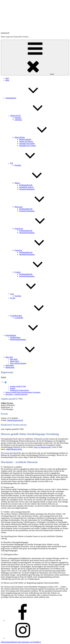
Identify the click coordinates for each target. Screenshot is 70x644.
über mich (26, 357)
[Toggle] (6, 382)
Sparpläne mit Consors (28, 146)
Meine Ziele (15, 361)
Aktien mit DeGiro (26, 141)
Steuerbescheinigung (27, 189)
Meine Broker (37, 137)
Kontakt (13, 388)
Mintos (34, 183)
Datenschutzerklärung (9, 642)
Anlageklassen (28, 98)
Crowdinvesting (33, 316)
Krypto (13, 298)
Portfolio (18, 118)
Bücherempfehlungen (18, 339)
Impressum (10, 365)
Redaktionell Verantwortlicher (20, 390)
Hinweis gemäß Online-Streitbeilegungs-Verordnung (23, 392)
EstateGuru (36, 229)
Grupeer (35, 272)
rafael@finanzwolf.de (15, 420)
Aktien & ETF (32, 116)
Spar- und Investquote (18, 363)
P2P (29, 163)
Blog (7, 80)
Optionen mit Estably (27, 143)
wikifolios (18, 120)
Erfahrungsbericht (26, 185)
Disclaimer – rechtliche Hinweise (17, 394)
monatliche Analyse (26, 187)
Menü (35, 58)
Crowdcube (19, 318)
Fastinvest (36, 250)
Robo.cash (36, 207)
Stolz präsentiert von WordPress (29, 642)
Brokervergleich (25, 139)
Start (7, 78)
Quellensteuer (15, 337)
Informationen (28, 335)
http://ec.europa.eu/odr (42, 447)
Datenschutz (10, 367)
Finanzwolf (5, 33)
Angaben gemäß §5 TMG (18, 386)
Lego (29, 294)
